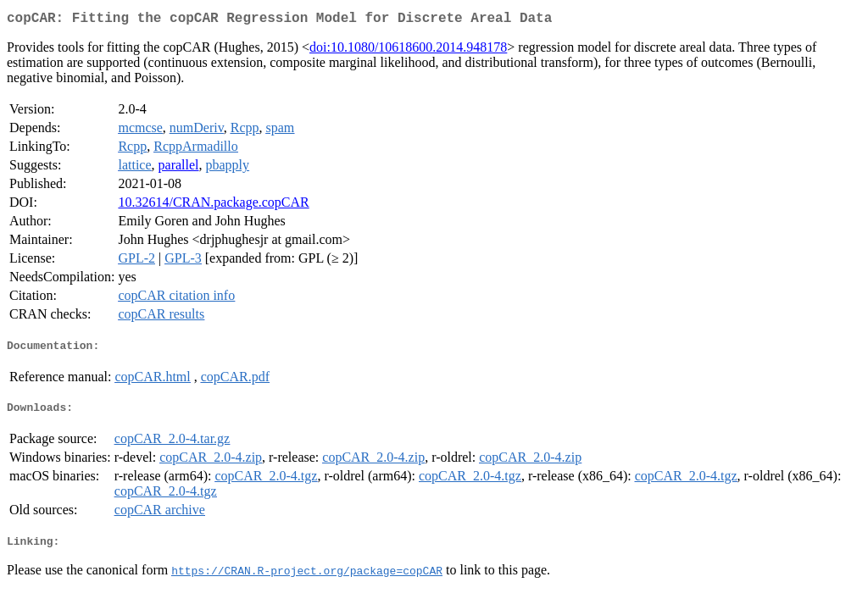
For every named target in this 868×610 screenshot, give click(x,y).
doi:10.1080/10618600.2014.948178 (408, 50)
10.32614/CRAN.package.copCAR (213, 205)
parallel (179, 168)
